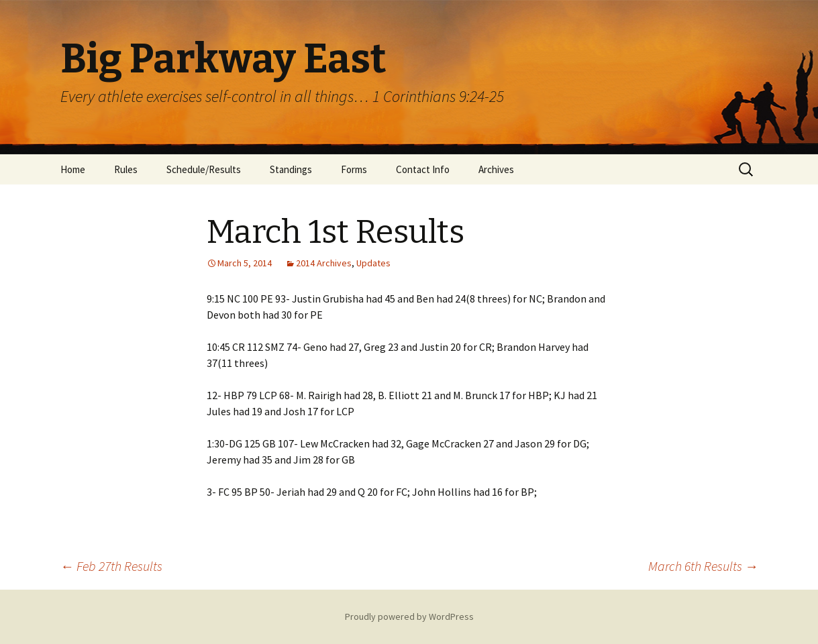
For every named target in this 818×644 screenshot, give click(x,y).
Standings (291, 169)
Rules (126, 169)
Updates (373, 263)
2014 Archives (324, 263)
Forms (354, 169)
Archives (496, 169)
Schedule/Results (204, 169)
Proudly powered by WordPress (409, 616)
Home (73, 169)
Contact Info (423, 169)
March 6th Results (703, 566)
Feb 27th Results (111, 566)
